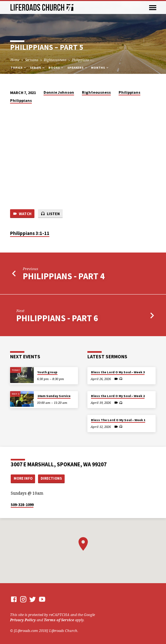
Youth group (47, 372)
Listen (50, 214)
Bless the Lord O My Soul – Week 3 (118, 372)
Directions (51, 478)
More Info (23, 478)
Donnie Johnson (59, 92)
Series (38, 68)
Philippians (129, 92)
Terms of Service (59, 620)
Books (56, 68)
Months (100, 68)
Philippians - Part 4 (64, 276)
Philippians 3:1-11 (30, 233)
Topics (19, 68)
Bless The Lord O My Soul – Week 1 (118, 420)
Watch (22, 214)
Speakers (77, 68)
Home (15, 60)
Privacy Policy (23, 620)
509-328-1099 (22, 505)
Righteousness (55, 60)
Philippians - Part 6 (57, 318)
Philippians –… (83, 60)
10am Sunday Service (54, 396)
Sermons (32, 60)
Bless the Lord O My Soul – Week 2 (118, 396)
